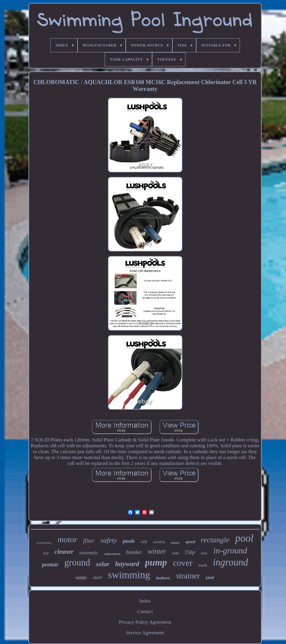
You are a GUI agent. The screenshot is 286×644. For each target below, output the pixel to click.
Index (145, 601)
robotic (175, 543)
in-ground (230, 550)
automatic (89, 553)
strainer (188, 576)
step (46, 553)
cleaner (64, 552)
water (81, 578)
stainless (159, 542)
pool (244, 538)
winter (157, 551)
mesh (203, 565)
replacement (112, 554)
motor (67, 539)
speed (190, 542)
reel (175, 553)
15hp (190, 552)
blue (204, 553)
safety (109, 540)
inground (231, 562)
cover (183, 563)
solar (103, 564)
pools (129, 541)
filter (89, 541)
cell (144, 542)
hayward (127, 564)
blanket (134, 552)
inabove (163, 578)
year (210, 577)
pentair (50, 564)
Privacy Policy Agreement (145, 622)
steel (97, 577)
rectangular (44, 543)
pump (156, 562)
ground (77, 562)
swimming (129, 575)
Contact (145, 612)
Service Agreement (145, 633)
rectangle (215, 540)
